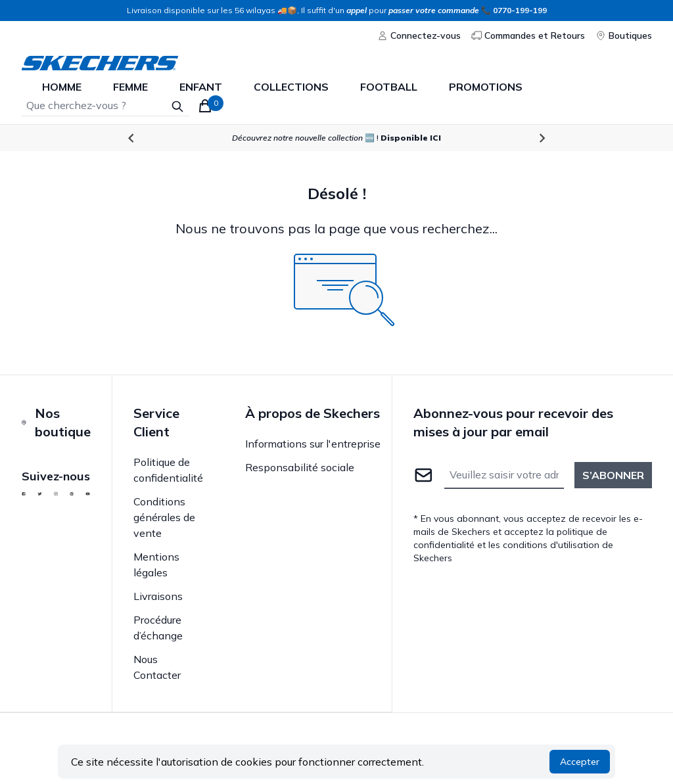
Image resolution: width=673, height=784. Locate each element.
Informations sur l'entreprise (313, 444)
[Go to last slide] (131, 138)
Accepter (580, 762)
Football (389, 87)
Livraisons (158, 596)
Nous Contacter (157, 667)
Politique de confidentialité (168, 470)
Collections (291, 87)
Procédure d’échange (158, 628)
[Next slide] (542, 138)
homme (62, 87)
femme (130, 87)
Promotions (486, 87)
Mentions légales (156, 565)
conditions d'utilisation (551, 545)
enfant (201, 87)
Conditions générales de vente (164, 517)
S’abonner (613, 475)
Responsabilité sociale (300, 467)
